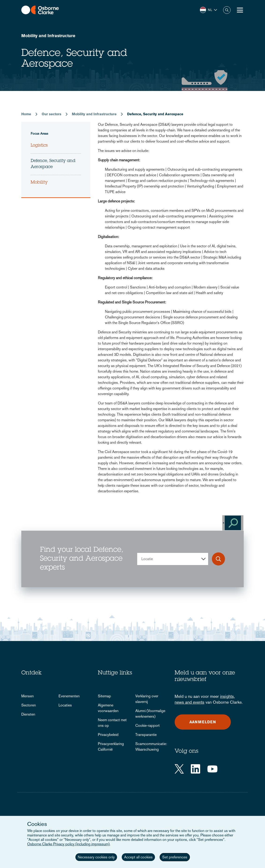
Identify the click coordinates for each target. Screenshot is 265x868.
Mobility (39, 183)
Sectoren (29, 705)
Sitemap (104, 696)
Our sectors (52, 114)
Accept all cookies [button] (138, 857)
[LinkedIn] (195, 769)
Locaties (65, 705)
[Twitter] (179, 769)
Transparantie (146, 735)
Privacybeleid (108, 735)
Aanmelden (203, 722)
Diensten (28, 714)
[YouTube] (212, 769)
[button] (208, 10)
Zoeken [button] (227, 10)
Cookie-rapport (147, 726)
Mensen (28, 696)
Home (26, 114)
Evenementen (69, 696)
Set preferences (175, 857)
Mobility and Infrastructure (48, 36)
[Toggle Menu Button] (240, 10)
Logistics (39, 146)
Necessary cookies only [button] (96, 857)
